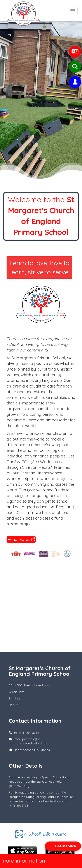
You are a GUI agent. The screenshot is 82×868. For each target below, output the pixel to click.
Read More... (21, 539)
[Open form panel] (63, 846)
